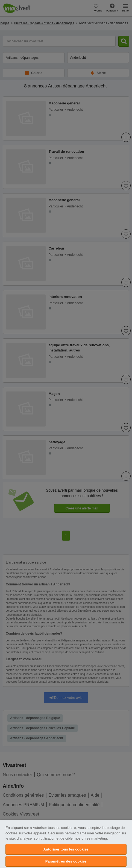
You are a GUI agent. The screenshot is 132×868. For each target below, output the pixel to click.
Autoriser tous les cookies (66, 849)
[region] (66, 844)
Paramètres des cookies (66, 861)
